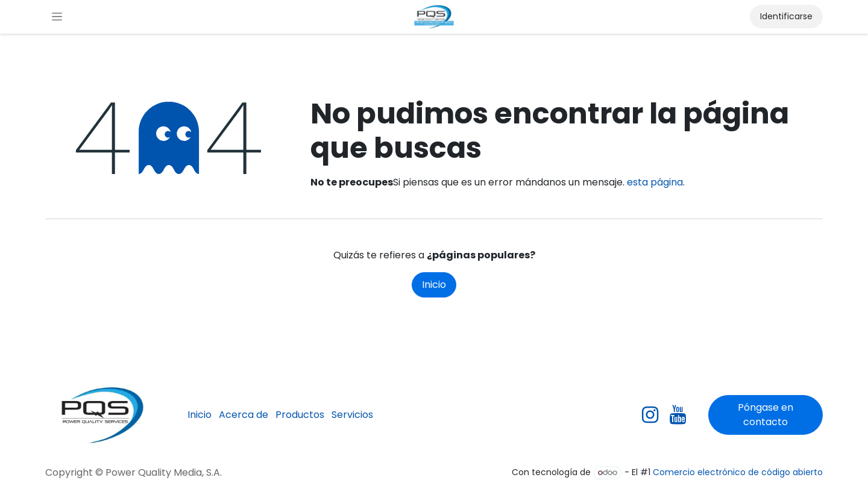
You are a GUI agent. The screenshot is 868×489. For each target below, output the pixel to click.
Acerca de (244, 415)
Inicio (434, 285)
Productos (300, 415)
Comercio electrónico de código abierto (738, 472)
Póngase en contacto (766, 415)
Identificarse (786, 16)
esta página (655, 182)
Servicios (352, 415)
